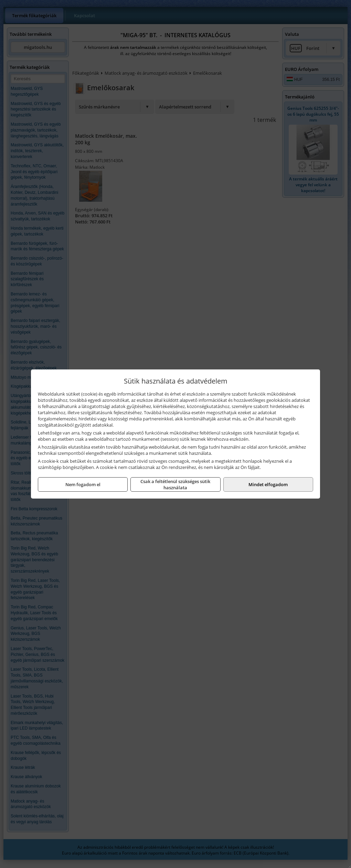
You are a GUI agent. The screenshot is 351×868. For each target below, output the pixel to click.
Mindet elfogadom (268, 484)
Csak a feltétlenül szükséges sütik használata (175, 484)
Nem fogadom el (83, 484)
